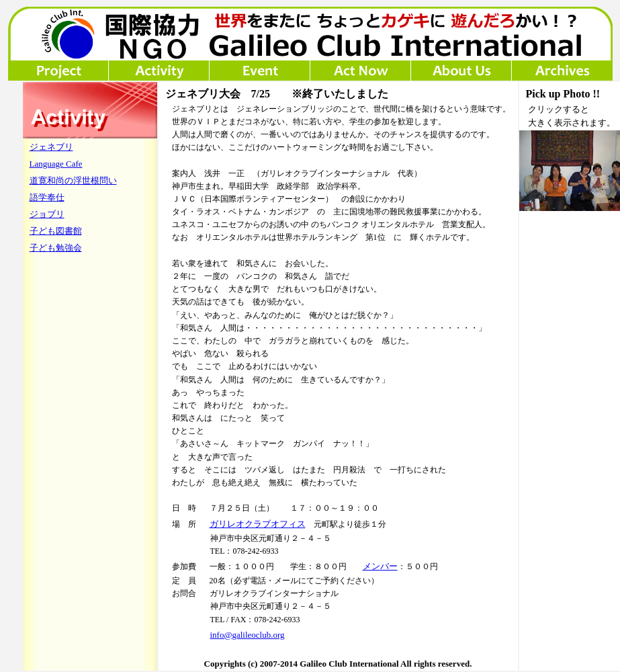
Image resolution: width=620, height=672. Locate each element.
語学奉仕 (47, 197)
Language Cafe (56, 164)
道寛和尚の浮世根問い (73, 180)
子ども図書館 (56, 231)
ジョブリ (47, 214)
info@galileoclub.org (248, 635)
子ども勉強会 (56, 248)
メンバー (380, 566)
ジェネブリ (51, 147)
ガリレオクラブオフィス (258, 524)
